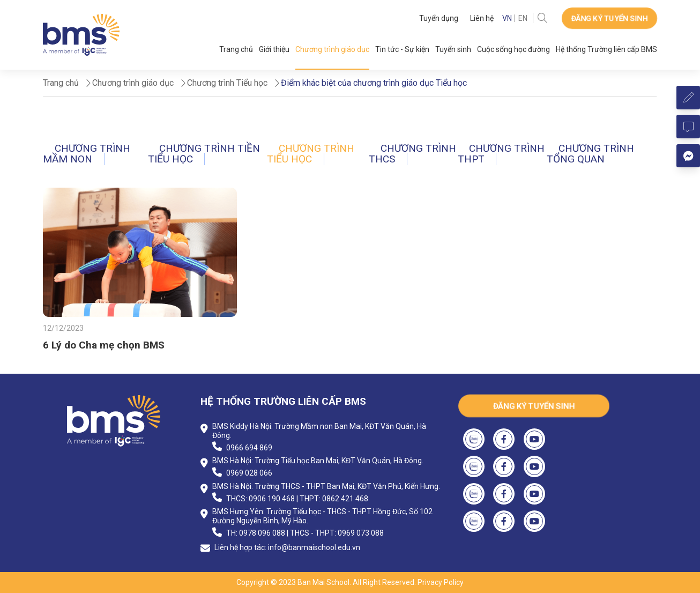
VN (507, 18)
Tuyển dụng (439, 18)
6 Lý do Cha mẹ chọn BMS (104, 345)
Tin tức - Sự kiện (402, 49)
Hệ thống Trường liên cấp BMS (606, 49)
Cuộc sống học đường (513, 49)
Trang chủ (236, 49)
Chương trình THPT (501, 154)
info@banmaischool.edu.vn (314, 547)
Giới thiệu (274, 49)
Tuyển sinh (453, 49)
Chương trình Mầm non (87, 154)
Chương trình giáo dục (332, 49)
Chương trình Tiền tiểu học (204, 154)
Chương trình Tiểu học (311, 154)
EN (523, 18)
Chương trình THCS (412, 154)
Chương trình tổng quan (590, 154)
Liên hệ (482, 18)
